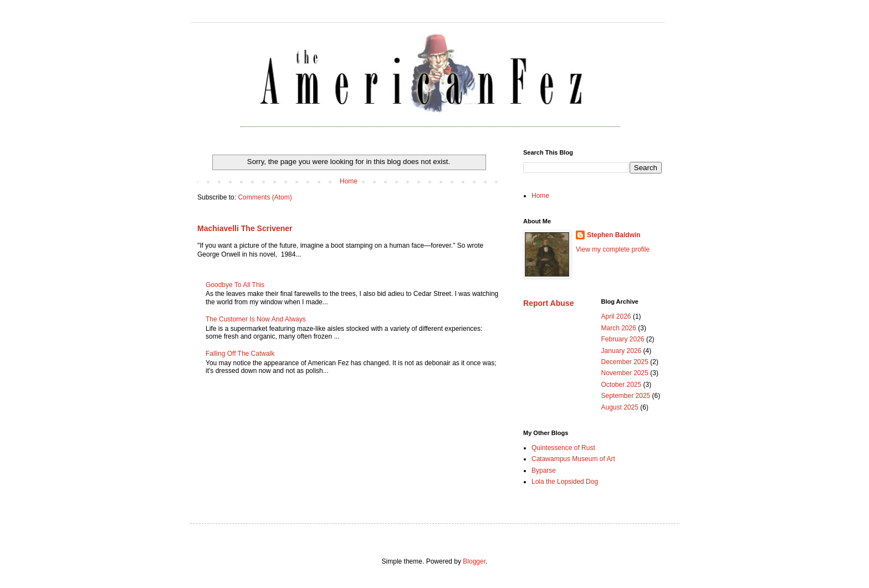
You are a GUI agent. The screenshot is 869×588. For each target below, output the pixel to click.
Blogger (474, 561)
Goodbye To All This (235, 285)
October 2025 (622, 385)
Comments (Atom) (265, 197)
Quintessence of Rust (563, 448)
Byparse (544, 471)
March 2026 (619, 328)
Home (349, 181)
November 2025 (625, 373)
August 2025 (620, 407)
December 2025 (625, 362)
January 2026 (622, 351)
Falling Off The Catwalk (240, 354)
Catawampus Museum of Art (573, 459)
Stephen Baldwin (614, 235)
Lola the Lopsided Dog (565, 482)
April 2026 (616, 316)
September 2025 (626, 396)
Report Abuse (548, 303)
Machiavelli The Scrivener (245, 228)
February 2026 (623, 339)
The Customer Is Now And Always (256, 319)
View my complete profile (613, 249)
